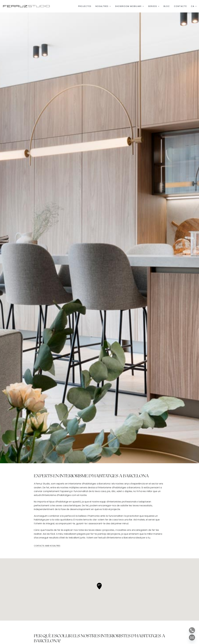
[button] (99, 586)
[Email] (192, 637)
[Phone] (192, 630)
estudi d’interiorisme (45, 495)
